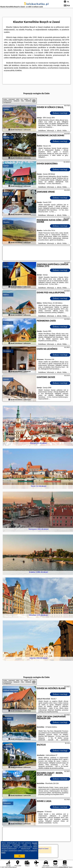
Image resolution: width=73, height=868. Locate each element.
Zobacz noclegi (60, 113)
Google (35, 843)
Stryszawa (7, 351)
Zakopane (7, 803)
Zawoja (6, 109)
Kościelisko (7, 719)
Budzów (6, 137)
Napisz (71, 867)
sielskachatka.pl (36, 4)
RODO (3, 853)
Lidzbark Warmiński (11, 690)
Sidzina (6, 295)
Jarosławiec (8, 747)
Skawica (6, 222)
